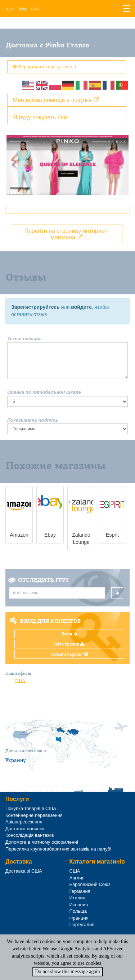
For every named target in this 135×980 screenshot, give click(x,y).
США (20, 681)
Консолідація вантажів (30, 835)
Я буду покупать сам (40, 117)
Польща (78, 911)
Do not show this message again (67, 972)
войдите (81, 307)
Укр (10, 9)
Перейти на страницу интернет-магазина (66, 234)
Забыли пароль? (69, 654)
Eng (35, 9)
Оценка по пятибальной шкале (44, 392)
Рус (22, 9)
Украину (16, 760)
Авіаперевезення (24, 822)
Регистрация (69, 644)
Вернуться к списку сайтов (44, 67)
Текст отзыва (24, 339)
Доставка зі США (24, 871)
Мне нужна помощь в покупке (56, 100)
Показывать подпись (33, 420)
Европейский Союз (90, 884)
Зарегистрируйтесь (35, 307)
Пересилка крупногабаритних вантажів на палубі (58, 849)
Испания (79, 905)
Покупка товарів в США (31, 808)
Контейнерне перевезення (34, 815)
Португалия (82, 924)
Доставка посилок (25, 829)
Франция (79, 918)
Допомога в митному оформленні (42, 842)
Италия (77, 898)
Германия (80, 891)
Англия (77, 878)
